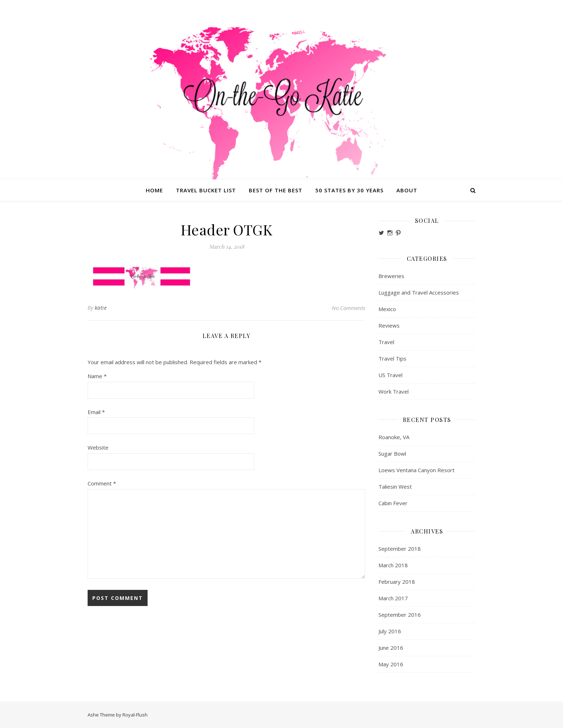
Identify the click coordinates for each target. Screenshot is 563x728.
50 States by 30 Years (349, 190)
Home (154, 190)
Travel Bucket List (206, 190)
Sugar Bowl (392, 454)
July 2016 (390, 631)
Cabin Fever (393, 503)
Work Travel (394, 391)
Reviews (389, 325)
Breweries (391, 276)
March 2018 (393, 565)
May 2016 (391, 664)
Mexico (387, 309)
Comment (102, 483)
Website (98, 447)
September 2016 (400, 615)
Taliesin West (395, 487)
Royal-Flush (135, 715)
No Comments (348, 308)
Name (97, 376)
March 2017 (393, 598)
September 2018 (400, 549)
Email (96, 412)
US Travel (390, 375)
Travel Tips (392, 358)
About (407, 190)
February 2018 (397, 582)
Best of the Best (276, 190)
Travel (386, 342)
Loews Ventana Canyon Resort (417, 470)
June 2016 (391, 648)
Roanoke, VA (394, 437)
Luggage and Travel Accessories (419, 292)
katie (101, 308)
